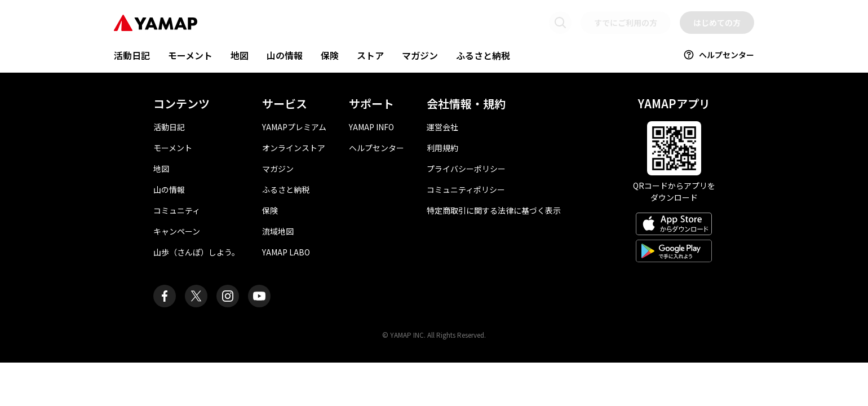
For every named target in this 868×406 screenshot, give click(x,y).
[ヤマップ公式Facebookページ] (165, 296)
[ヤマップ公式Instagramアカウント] (228, 296)
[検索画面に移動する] (560, 23)
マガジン (420, 55)
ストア (370, 55)
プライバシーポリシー (466, 169)
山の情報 (285, 55)
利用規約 (442, 148)
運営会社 (442, 127)
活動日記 (132, 55)
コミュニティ (177, 210)
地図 (240, 55)
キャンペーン (177, 231)
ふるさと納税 (483, 55)
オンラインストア (294, 148)
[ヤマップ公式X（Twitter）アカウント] (196, 296)
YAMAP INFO (371, 127)
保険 (330, 55)
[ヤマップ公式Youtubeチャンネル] (259, 296)
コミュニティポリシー (466, 189)
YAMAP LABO (286, 252)
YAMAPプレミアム (294, 127)
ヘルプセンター (719, 55)
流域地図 (278, 231)
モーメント (190, 55)
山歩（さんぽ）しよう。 (196, 252)
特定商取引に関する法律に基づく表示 (494, 210)
